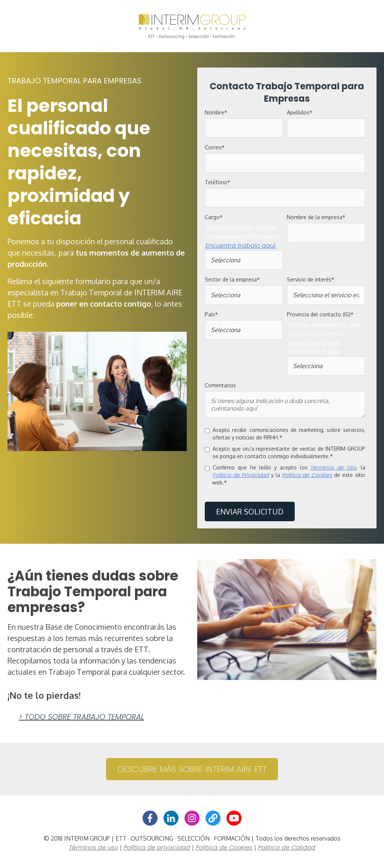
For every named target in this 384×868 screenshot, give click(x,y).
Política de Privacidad (241, 475)
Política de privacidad (157, 848)
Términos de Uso (334, 468)
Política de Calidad (287, 848)
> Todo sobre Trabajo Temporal (81, 718)
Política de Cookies (307, 475)
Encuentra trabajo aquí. (241, 246)
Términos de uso (94, 848)
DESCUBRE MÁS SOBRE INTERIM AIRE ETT (192, 770)
